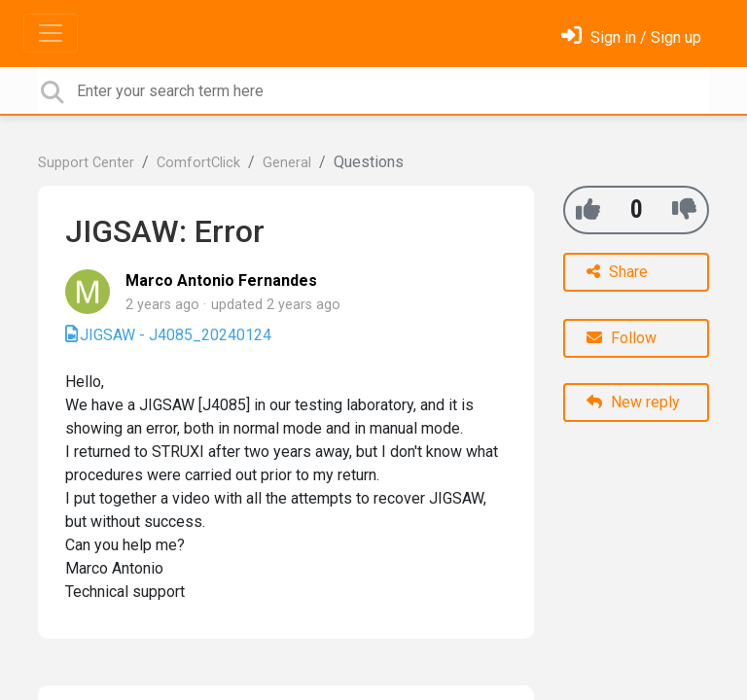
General (287, 163)
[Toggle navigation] (51, 33)
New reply (633, 402)
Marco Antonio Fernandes (221, 280)
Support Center (86, 163)
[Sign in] (631, 37)
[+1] (588, 210)
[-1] (684, 210)
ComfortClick (198, 163)
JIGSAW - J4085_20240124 (176, 335)
